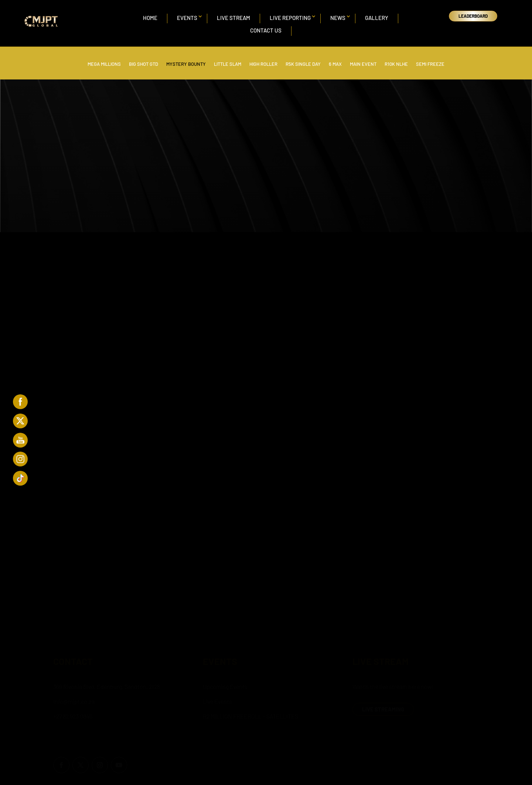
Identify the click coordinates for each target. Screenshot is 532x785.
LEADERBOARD (473, 16)
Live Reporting (290, 18)
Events (187, 18)
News (338, 18)
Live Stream (233, 18)
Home (150, 18)
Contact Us (266, 30)
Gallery (377, 18)
